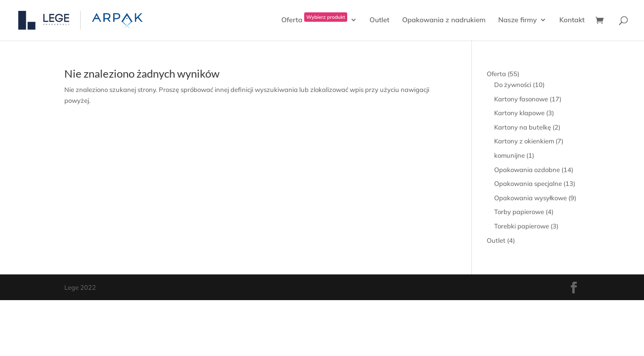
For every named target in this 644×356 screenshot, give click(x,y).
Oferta (314, 20)
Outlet (379, 20)
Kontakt (572, 20)
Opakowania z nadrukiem (444, 20)
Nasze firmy (517, 20)
